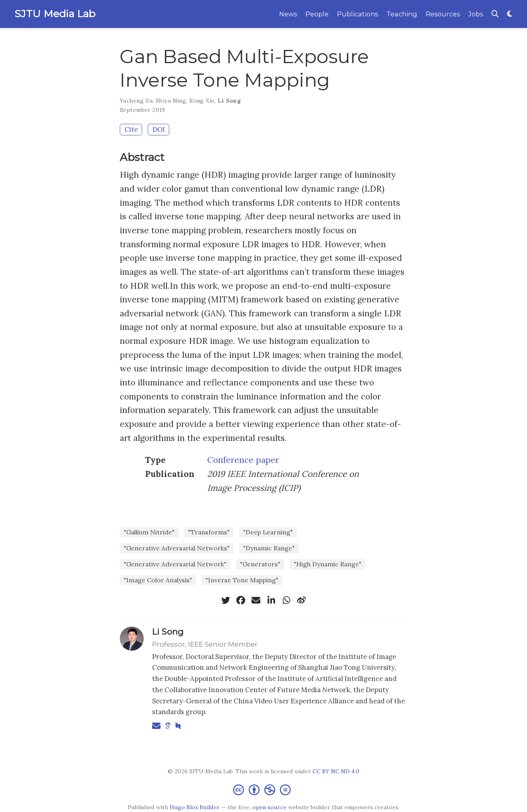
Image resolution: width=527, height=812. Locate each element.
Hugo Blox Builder (195, 807)
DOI (159, 129)
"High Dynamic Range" (328, 564)
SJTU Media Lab (55, 14)
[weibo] (301, 600)
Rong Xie (202, 101)
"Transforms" (209, 532)
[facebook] (241, 600)
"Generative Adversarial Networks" (177, 548)
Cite (131, 129)
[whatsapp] (286, 600)
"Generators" (260, 564)
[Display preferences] (510, 14)
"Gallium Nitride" (149, 532)
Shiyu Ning (171, 101)
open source (269, 807)
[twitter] (226, 600)
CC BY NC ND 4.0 (336, 771)
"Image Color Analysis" (158, 580)
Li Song (229, 101)
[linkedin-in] (271, 600)
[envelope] (256, 600)
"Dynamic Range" (269, 548)
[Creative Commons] (263, 789)
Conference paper (243, 460)
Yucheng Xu (136, 101)
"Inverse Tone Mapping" (242, 580)
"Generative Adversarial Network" (175, 564)
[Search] (495, 14)
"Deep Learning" (268, 532)
